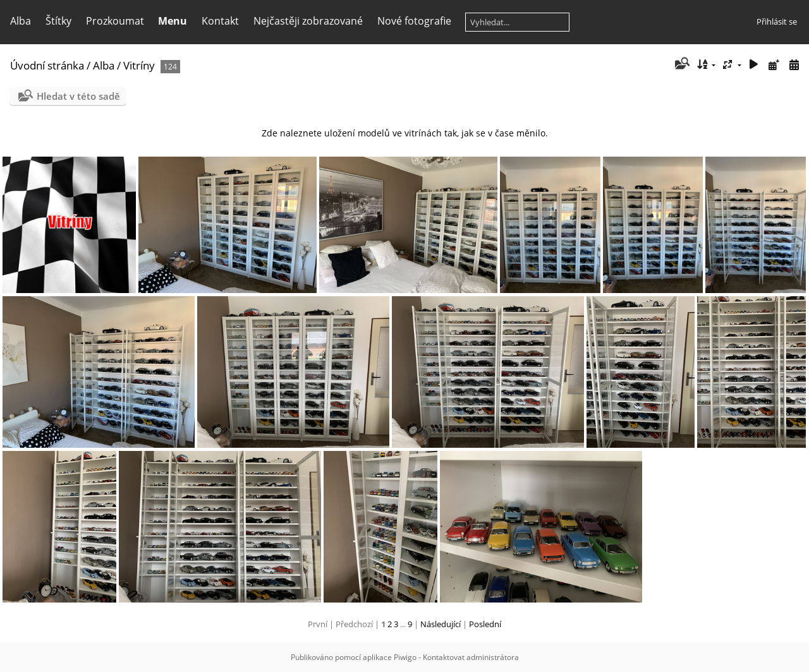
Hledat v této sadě (78, 96)
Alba (21, 21)
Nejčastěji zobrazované (308, 21)
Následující (441, 624)
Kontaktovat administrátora (471, 657)
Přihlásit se (777, 21)
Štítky (58, 21)
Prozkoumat (115, 21)
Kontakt (220, 21)
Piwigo (405, 657)
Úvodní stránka (47, 65)
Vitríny (139, 65)
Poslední (485, 624)
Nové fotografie (414, 21)
